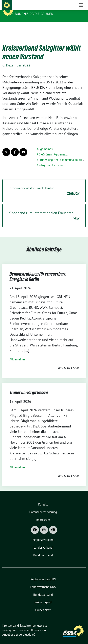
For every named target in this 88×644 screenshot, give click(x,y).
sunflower (33, 624)
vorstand (59, 159)
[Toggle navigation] (81, 28)
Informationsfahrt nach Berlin (44, 185)
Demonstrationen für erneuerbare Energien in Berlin (38, 271)
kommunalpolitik (72, 154)
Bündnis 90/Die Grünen (34, 14)
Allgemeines (45, 143)
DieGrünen (45, 148)
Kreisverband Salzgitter (39, 8)
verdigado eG (27, 628)
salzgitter (44, 159)
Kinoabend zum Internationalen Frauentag (44, 210)
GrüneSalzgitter (48, 154)
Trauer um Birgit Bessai (29, 386)
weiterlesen (68, 362)
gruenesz (61, 148)
